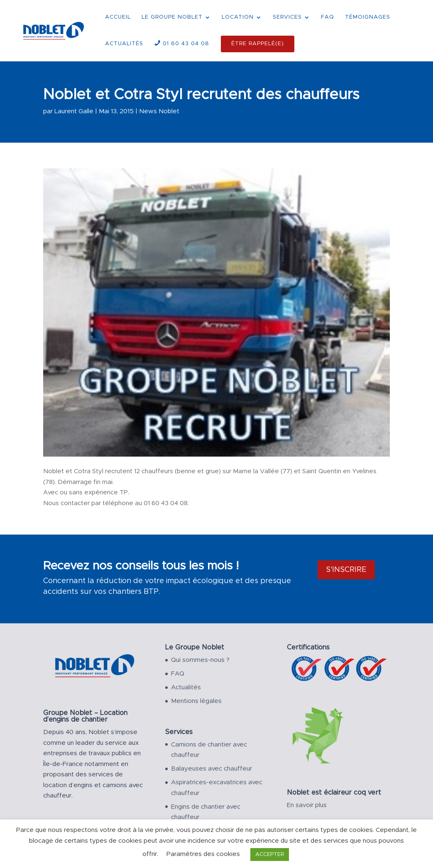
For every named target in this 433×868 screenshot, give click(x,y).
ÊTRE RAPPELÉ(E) (258, 44)
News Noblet (159, 111)
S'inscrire (346, 570)
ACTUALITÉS (124, 44)
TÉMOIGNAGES (368, 17)
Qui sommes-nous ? (200, 660)
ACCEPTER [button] (270, 855)
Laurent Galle (74, 111)
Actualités (186, 687)
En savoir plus (307, 805)
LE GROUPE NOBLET (172, 17)
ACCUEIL (118, 17)
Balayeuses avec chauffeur (212, 769)
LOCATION (238, 17)
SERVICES (287, 17)
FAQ (328, 17)
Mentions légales (196, 701)
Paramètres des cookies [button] (203, 854)
